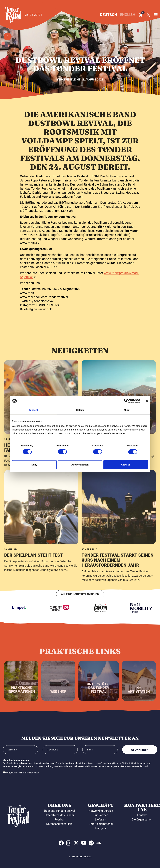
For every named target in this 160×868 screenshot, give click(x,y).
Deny (34, 465)
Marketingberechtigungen (16, 760)
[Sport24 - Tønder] (70, 608)
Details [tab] (80, 410)
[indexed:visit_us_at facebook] (61, 843)
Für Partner (101, 815)
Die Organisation (142, 819)
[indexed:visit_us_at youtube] (84, 843)
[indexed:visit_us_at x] (76, 843)
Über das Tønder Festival (59, 811)
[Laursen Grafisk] (111, 608)
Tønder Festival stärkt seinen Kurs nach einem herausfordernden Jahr (118, 666)
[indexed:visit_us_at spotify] (91, 843)
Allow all (126, 465)
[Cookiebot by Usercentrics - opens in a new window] (126, 401)
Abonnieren (140, 750)
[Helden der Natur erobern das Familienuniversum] (41, 503)
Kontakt (142, 815)
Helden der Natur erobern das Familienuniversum (40, 553)
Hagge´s (101, 828)
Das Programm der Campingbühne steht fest (112, 553)
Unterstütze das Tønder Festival (59, 817)
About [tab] (127, 410)
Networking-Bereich (101, 811)
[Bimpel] (29, 608)
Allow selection (80, 465)
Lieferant (101, 819)
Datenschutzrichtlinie (59, 824)
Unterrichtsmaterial (101, 824)
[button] (14, 14)
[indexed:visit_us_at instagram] (69, 843)
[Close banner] (147, 401)
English (128, 15)
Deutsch (109, 15)
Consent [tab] (33, 410)
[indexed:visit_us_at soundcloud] (99, 843)
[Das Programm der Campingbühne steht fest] (119, 503)
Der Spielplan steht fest (34, 661)
